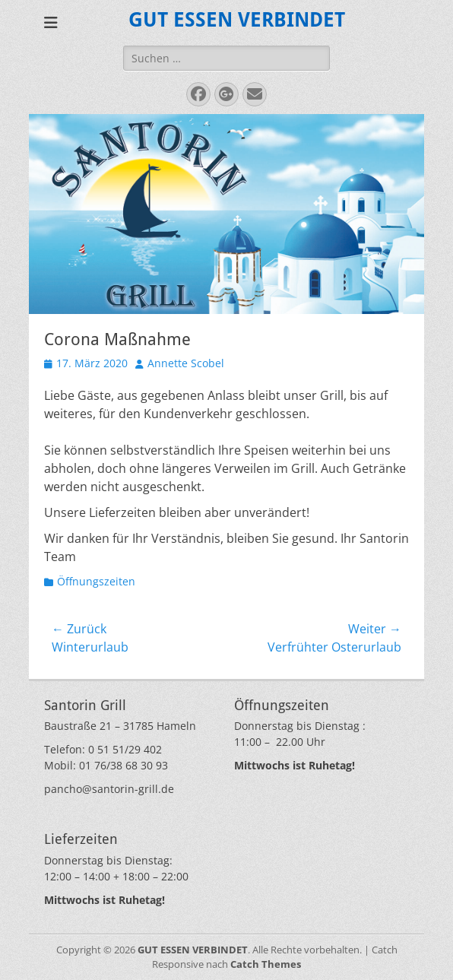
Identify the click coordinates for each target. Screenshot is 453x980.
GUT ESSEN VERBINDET (237, 20)
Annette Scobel (186, 363)
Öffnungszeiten (96, 581)
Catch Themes (266, 964)
